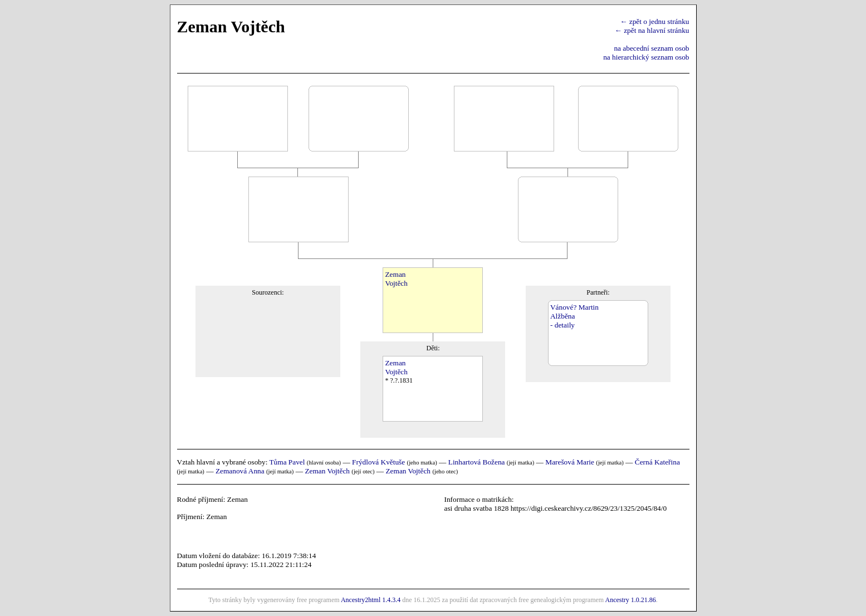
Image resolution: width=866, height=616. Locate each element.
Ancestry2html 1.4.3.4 (371, 600)
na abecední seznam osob (651, 48)
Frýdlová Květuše (378, 462)
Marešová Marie (570, 462)
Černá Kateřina (657, 462)
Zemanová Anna (240, 471)
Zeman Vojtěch (327, 471)
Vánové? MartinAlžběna (574, 312)
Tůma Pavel (287, 462)
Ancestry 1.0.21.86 (630, 600)
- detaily (562, 325)
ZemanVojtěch (396, 279)
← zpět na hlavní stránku (652, 30)
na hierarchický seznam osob (646, 57)
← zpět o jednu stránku (654, 21)
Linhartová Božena (477, 462)
